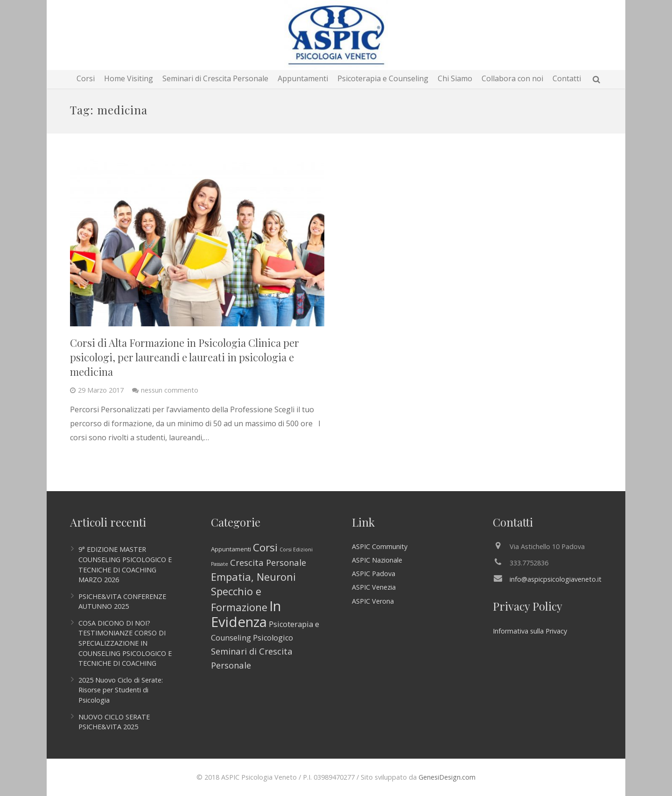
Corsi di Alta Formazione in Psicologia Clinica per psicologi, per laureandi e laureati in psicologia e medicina (185, 357)
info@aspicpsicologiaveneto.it (556, 579)
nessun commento (170, 390)
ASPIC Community (380, 546)
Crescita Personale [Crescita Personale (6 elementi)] (268, 562)
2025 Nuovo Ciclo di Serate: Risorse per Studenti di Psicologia (121, 690)
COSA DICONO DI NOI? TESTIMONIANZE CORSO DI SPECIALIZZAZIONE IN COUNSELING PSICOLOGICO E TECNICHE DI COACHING (125, 643)
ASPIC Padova (374, 574)
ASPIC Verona (373, 601)
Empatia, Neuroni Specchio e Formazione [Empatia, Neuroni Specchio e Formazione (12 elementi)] (253, 592)
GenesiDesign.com (447, 777)
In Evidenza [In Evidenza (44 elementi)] (246, 614)
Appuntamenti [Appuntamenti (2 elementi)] (231, 549)
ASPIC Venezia (374, 587)
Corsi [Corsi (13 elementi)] (265, 547)
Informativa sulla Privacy (530, 631)
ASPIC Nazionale (377, 560)
